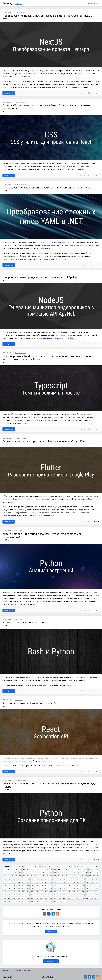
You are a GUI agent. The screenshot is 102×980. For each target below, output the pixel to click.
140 (92, 882)
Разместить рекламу (51, 961)
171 (41, 889)
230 (23, 898)
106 (32, 879)
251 (23, 901)
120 (96, 879)
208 (19, 895)
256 (46, 901)
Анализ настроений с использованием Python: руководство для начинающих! (42, 535)
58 (36, 873)
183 (96, 889)
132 (55, 882)
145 (19, 885)
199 (74, 892)
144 (14, 885)
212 (37, 895)
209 (23, 895)
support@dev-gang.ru (48, 978)
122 (9, 882)
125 (23, 882)
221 (78, 895)
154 (60, 885)
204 (96, 892)
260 (64, 901)
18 (73, 866)
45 (82, 869)
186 (14, 892)
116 (78, 879)
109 (46, 879)
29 (20, 869)
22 (89, 866)
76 (8, 876)
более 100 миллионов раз (27, 245)
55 (24, 873)
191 (37, 892)
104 (23, 879)
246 (96, 898)
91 (67, 876)
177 (69, 889)
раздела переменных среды (42, 259)
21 (85, 866)
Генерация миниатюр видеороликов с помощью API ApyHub (40, 277)
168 (28, 889)
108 (41, 879)
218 (64, 895)
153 (55, 885)
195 (55, 892)
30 (24, 869)
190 (32, 892)
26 (8, 869)
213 (41, 895)
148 (32, 885)
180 (83, 889)
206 (9, 895)
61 (47, 873)
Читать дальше (9, 93)
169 (32, 889)
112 (60, 879)
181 (87, 889)
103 (19, 879)
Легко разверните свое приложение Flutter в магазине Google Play (44, 441)
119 (92, 879)
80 (24, 876)
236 (51, 898)
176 (64, 889)
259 (60, 901)
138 (83, 882)
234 (41, 898)
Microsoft (79, 245)
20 (81, 866)
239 (64, 898)
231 (28, 898)
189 (28, 892)
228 (14, 898)
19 (77, 866)
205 (5, 895)
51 (8, 873)
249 (14, 901)
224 (92, 895)
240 (69, 898)
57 (32, 873)
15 (61, 866)
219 (69, 895)
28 (16, 869)
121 (5, 882)
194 (51, 892)
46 (86, 869)
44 (78, 869)
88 (55, 876)
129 (41, 882)
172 (46, 889)
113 (64, 879)
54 (20, 873)
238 (60, 898)
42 (71, 869)
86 (47, 876)
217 (60, 895)
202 (87, 892)
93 (74, 876)
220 (74, 895)
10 (42, 866)
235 (46, 898)
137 (78, 882)
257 (51, 901)
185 (9, 892)
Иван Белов (19, 531)
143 (9, 885)
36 (47, 869)
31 (28, 869)
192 (41, 892)
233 (37, 898)
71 (86, 873)
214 (46, 895)
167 (23, 889)
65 (63, 873)
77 (12, 876)
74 (98, 873)
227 (9, 898)
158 (78, 885)
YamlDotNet (63, 242)
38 (55, 869)
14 (57, 866)
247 (5, 901)
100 (5, 879)
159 (83, 885)
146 (23, 885)
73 (94, 873)
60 (43, 873)
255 (41, 901)
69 (78, 873)
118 (87, 879)
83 (36, 876)
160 (87, 885)
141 (96, 882)
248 (9, 901)
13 (54, 866)
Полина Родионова (21, 102)
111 (55, 879)
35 (43, 869)
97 (90, 876)
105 (28, 879)
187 (19, 892)
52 (12, 873)
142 (5, 885)
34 (39, 869)
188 (23, 892)
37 (51, 869)
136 (74, 882)
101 (9, 879)
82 (32, 876)
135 (69, 882)
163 (5, 889)
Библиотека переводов (22, 971)
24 (96, 866)
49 (98, 869)
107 (37, 879)
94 (78, 876)
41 (67, 869)
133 (60, 882)
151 (46, 885)
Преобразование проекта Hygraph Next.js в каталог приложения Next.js (47, 16)
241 (74, 898)
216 (55, 895)
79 (20, 876)
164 (9, 889)
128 (37, 882)
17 (69, 866)
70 (82, 873)
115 (74, 879)
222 (83, 895)
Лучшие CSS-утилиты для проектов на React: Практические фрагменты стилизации (47, 107)
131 (51, 882)
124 (19, 882)
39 (59, 869)
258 (55, 901)
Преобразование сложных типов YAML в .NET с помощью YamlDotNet (46, 187)
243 (83, 898)
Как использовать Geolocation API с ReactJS (29, 703)
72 (90, 873)
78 (16, 876)
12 (50, 866)
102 (14, 879)
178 (74, 889)
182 (92, 889)
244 (87, 898)
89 (59, 876)
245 (92, 898)
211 (32, 895)
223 (87, 895)
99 (98, 876)
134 (64, 882)
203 (92, 892)
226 (5, 898)
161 (92, 885)
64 (59, 873)
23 (92, 866)
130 (46, 882)
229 (19, 898)
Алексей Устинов (20, 13)
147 (28, 885)
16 (65, 866)
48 (94, 869)
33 (36, 869)
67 (71, 873)
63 (55, 873)
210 (28, 895)
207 (14, 895)
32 (32, 869)
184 (5, 892)
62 (51, 873)
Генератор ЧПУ (7, 971)
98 (94, 876)
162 (96, 885)
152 (51, 885)
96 (86, 876)
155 (64, 885)
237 (55, 898)
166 (19, 889)
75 (4, 876)
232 (32, 898)
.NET (87, 245)
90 (63, 876)
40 (63, 869)
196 (60, 892)
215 (51, 895)
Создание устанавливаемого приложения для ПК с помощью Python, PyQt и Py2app (51, 785)
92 (71, 876)
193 (46, 892)
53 (16, 873)
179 (78, 889)
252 (28, 901)
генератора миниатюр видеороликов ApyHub (55, 338)
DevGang (8, 3)
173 (51, 889)
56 (28, 873)
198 (69, 892)
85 (43, 876)
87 (51, 876)
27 (12, 869)
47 (90, 869)
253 (32, 901)
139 (87, 882)
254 (37, 901)
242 (78, 898)
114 (69, 879)
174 (55, 889)
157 (74, 885)
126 (28, 882)
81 (28, 876)
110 (51, 879)
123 (14, 882)
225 (96, 895)
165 (14, 889)
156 (69, 885)
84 (39, 876)
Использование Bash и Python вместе (26, 622)
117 (83, 879)
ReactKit (81, 169)
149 (37, 885)
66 (67, 873)
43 (74, 869)
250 (19, 901)
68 (74, 873)
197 (64, 892)
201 (83, 892)
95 (82, 876)
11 (46, 866)
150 (41, 885)
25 (4, 869)
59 (39, 873)
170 (37, 889)
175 (60, 889)
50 (4, 873)
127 (32, 882)
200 (78, 892)
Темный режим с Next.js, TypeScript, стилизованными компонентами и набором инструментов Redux (47, 358)
